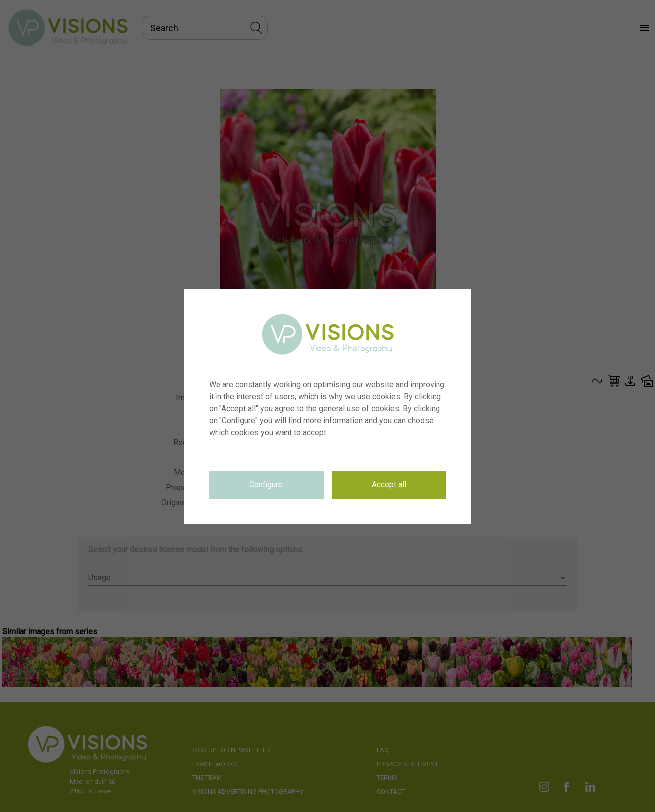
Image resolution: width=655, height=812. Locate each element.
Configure (266, 484)
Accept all (389, 484)
